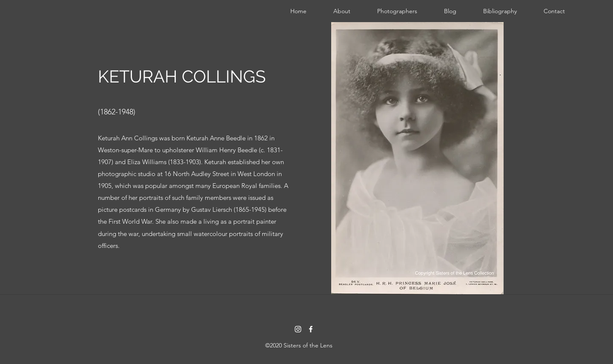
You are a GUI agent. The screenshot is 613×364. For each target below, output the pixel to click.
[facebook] (311, 329)
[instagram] (298, 329)
